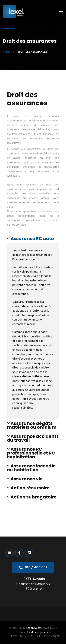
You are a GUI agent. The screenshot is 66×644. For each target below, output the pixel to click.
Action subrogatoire (34, 497)
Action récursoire (30, 488)
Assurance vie (27, 479)
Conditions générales (39, 632)
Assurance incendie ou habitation (31, 468)
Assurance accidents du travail (33, 438)
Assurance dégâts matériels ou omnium (32, 425)
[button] (33, 239)
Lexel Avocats (34, 628)
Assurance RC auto (32, 239)
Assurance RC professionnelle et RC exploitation (31, 453)
